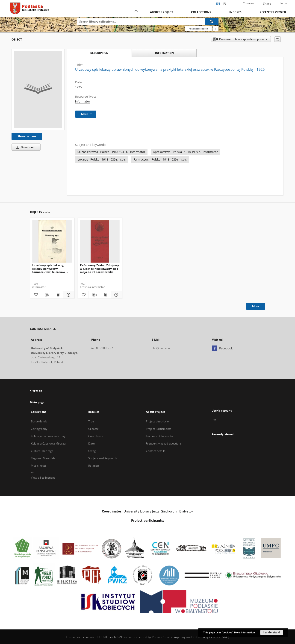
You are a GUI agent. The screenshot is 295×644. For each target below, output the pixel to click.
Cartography (39, 429)
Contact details (156, 451)
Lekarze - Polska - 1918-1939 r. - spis (102, 160)
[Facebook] (215, 348)
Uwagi (92, 451)
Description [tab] (99, 53)
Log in (215, 419)
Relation (94, 466)
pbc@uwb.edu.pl (162, 348)
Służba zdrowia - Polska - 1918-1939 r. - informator (111, 152)
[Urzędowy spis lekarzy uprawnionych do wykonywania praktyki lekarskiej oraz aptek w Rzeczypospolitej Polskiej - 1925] (38, 90)
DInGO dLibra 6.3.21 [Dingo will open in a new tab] (109, 637)
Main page (37, 402)
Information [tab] (164, 53)
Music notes (39, 466)
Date (91, 443)
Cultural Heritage (42, 451)
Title (91, 421)
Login (283, 3)
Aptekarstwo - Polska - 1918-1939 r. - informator (185, 152)
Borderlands (39, 421)
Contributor (96, 436)
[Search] (212, 21)
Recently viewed (273, 12)
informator (83, 101)
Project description (158, 421)
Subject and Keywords (103, 458)
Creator (93, 429)
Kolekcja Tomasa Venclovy (48, 436)
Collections (201, 12)
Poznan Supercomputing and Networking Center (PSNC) (190, 637)
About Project (162, 12)
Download (25, 147)
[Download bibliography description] (46, 295)
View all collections (43, 478)
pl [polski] (225, 4)
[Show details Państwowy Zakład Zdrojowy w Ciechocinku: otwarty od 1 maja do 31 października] (116, 295)
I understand (272, 632)
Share (267, 4)
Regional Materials (43, 458)
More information (245, 632)
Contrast (249, 3)
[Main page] (136, 12)
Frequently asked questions (164, 443)
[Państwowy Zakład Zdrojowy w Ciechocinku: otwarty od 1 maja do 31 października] (100, 241)
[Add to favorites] (278, 39)
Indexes (236, 12)
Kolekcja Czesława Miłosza (48, 443)
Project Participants (159, 429)
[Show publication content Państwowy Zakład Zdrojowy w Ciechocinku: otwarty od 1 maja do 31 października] (105, 295)
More (256, 306)
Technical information (160, 436)
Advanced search (198, 29)
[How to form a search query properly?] (215, 29)
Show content (27, 136)
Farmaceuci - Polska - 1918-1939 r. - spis (160, 160)
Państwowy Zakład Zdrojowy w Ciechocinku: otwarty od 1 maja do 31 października (99, 268)
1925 (78, 87)
